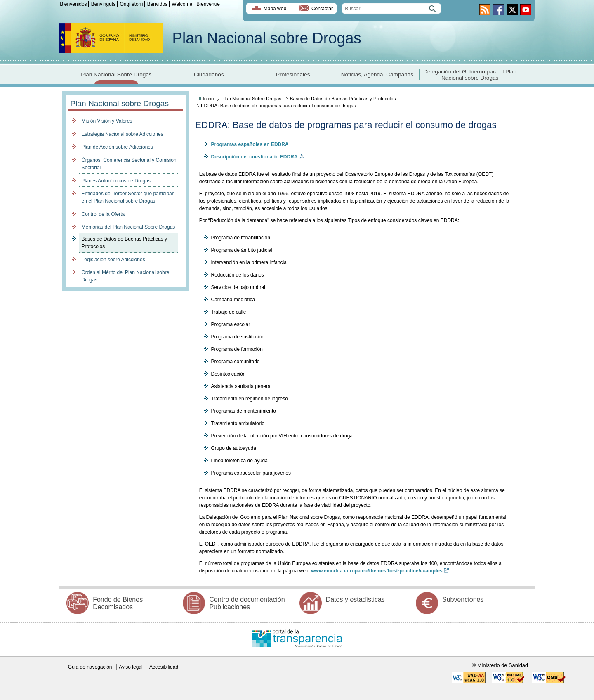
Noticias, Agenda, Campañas (377, 74)
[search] (391, 8)
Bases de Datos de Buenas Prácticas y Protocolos (124, 243)
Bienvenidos (73, 4)
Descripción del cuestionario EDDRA (257, 157)
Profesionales (293, 74)
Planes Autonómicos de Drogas (116, 181)
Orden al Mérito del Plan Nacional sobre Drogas (126, 276)
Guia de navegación (90, 667)
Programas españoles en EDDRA (250, 144)
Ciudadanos (209, 74)
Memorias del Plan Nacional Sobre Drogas (128, 227)
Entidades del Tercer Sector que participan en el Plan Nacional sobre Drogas (128, 197)
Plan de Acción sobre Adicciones (117, 147)
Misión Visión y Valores (107, 121)
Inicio (209, 99)
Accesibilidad (164, 667)
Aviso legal (131, 667)
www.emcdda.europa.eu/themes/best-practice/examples (382, 571)
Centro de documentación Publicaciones (247, 603)
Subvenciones (463, 599)
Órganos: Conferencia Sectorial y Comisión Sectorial (129, 164)
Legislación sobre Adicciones (113, 260)
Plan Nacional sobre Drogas (267, 38)
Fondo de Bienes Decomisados (118, 603)
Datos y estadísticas (355, 599)
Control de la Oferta (103, 214)
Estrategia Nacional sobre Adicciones (123, 134)
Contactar (322, 9)
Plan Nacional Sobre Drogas (116, 74)
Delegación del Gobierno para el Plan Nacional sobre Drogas (470, 75)
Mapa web (275, 9)
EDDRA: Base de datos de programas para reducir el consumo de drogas (278, 106)
